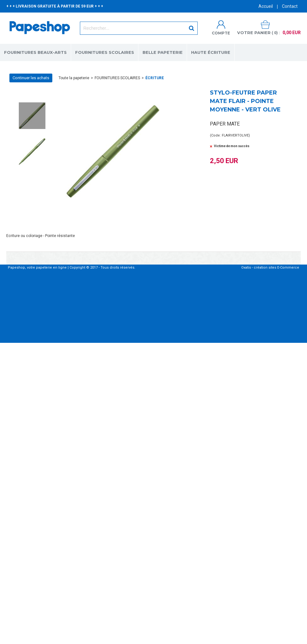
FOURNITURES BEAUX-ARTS (35, 52)
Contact (290, 6)
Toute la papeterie (74, 78)
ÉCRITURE (155, 78)
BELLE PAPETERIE (163, 52)
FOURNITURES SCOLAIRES (105, 52)
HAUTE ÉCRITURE (211, 52)
